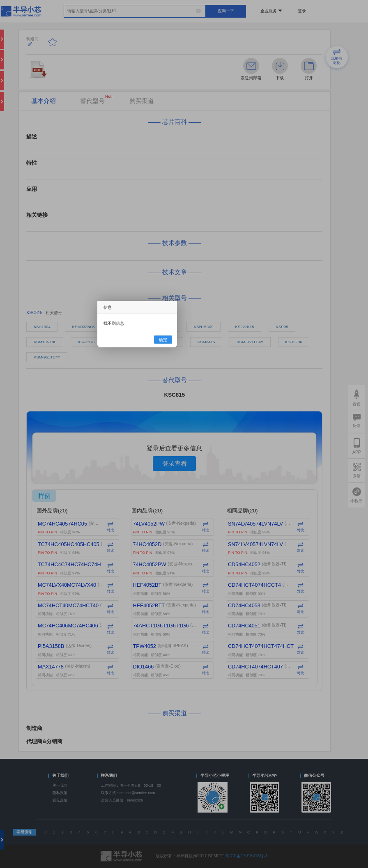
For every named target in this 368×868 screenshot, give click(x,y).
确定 (163, 339)
